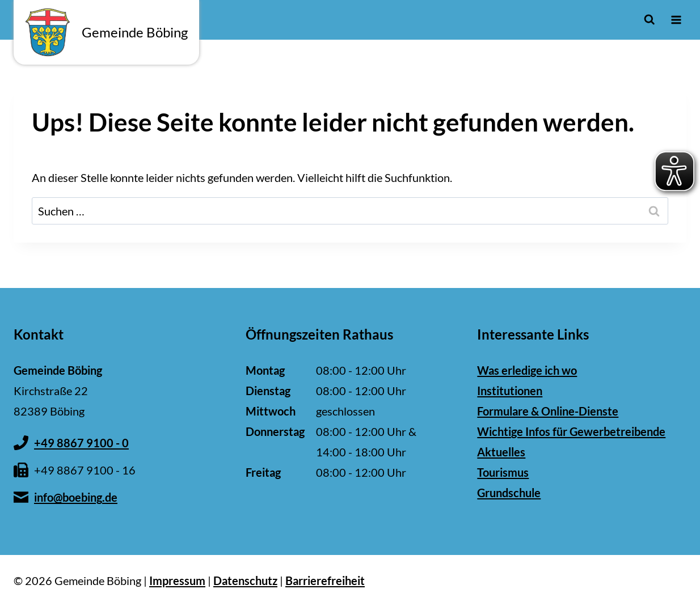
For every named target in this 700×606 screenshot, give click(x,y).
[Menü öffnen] (676, 20)
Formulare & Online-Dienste (548, 411)
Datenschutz (245, 580)
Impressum (177, 580)
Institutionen (510, 391)
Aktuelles (501, 452)
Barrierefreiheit (325, 580)
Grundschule (509, 493)
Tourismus (503, 472)
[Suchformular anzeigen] (649, 20)
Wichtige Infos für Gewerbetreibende (571, 431)
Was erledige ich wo (527, 370)
